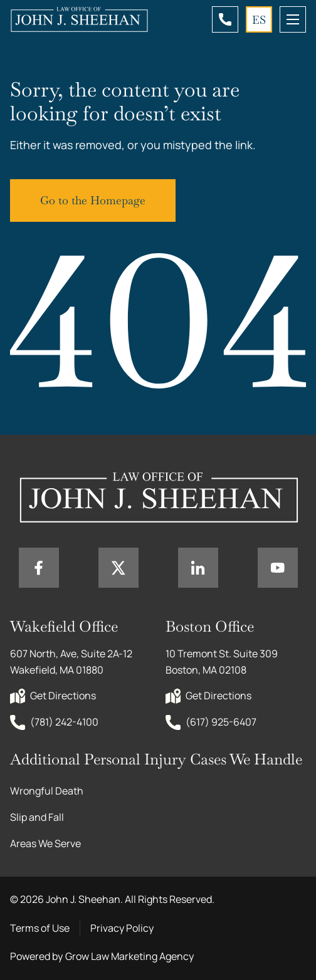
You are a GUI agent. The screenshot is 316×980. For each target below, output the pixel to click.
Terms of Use (40, 928)
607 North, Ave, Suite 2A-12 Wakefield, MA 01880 (72, 662)
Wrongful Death (47, 791)
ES (259, 20)
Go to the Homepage (93, 200)
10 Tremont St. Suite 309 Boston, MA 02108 (223, 662)
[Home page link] (79, 19)
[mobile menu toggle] (293, 19)
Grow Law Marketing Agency (129, 956)
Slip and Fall (37, 817)
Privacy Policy (122, 928)
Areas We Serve (45, 843)
